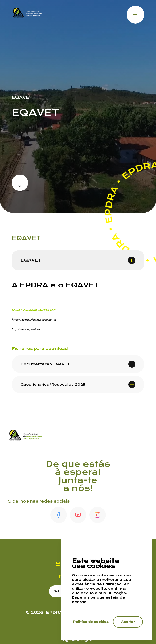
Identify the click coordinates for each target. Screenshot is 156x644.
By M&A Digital (78, 640)
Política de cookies (91, 622)
